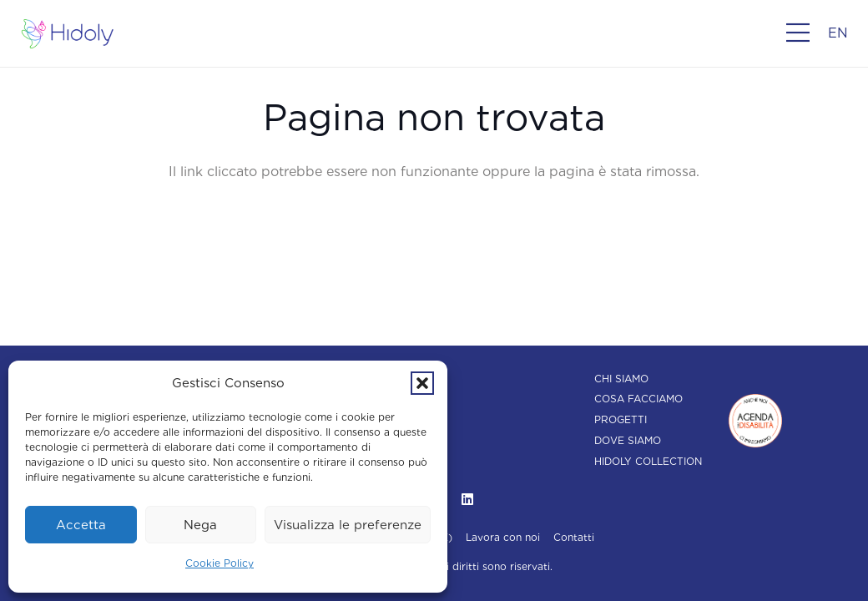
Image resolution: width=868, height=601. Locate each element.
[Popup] (798, 33)
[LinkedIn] (467, 499)
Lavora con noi (503, 537)
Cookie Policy (220, 563)
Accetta (81, 525)
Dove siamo (628, 440)
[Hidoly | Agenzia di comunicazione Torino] (68, 34)
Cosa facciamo (638, 399)
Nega (200, 525)
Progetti (621, 419)
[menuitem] (838, 33)
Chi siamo (621, 379)
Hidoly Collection (648, 461)
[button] (422, 383)
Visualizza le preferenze (348, 525)
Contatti (574, 537)
